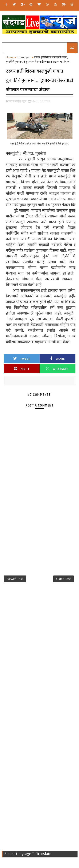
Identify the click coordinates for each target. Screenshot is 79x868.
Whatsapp (57, 369)
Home (10, 57)
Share (58, 359)
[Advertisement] (39, 525)
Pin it (22, 369)
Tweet (22, 359)
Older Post (64, 579)
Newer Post (15, 579)
